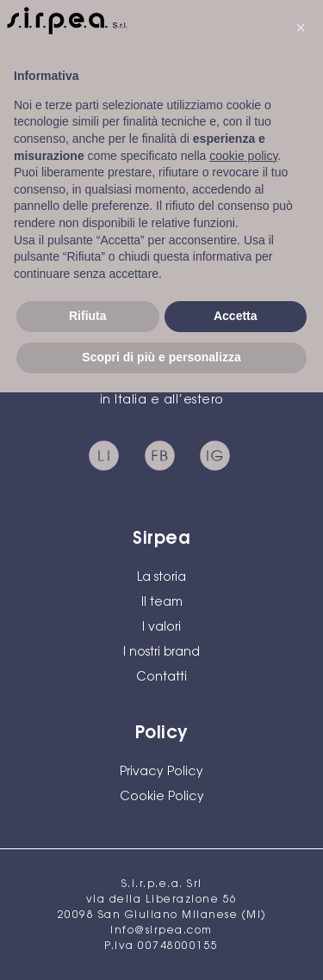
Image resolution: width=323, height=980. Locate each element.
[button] (301, 28)
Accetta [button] (236, 316)
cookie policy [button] (243, 156)
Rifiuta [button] (88, 316)
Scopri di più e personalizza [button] (161, 357)
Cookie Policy (162, 798)
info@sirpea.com (161, 931)
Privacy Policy (161, 773)
